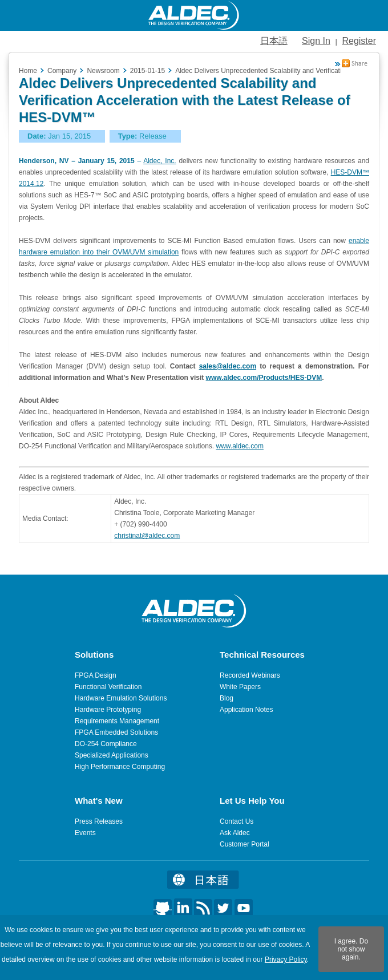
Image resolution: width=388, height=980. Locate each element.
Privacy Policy (286, 959)
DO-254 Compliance (106, 744)
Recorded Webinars (250, 675)
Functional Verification (108, 687)
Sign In (316, 41)
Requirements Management (117, 721)
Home (28, 71)
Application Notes (246, 710)
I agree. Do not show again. (351, 949)
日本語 (274, 41)
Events (85, 833)
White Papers (240, 687)
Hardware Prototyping (108, 710)
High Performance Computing (120, 767)
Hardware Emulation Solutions (121, 698)
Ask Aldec (235, 833)
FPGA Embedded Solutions (116, 732)
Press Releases (99, 821)
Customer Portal (244, 844)
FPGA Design (96, 675)
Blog (227, 698)
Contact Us (237, 821)
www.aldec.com (240, 446)
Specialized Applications (112, 755)
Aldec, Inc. (159, 161)
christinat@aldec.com (147, 536)
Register (359, 41)
